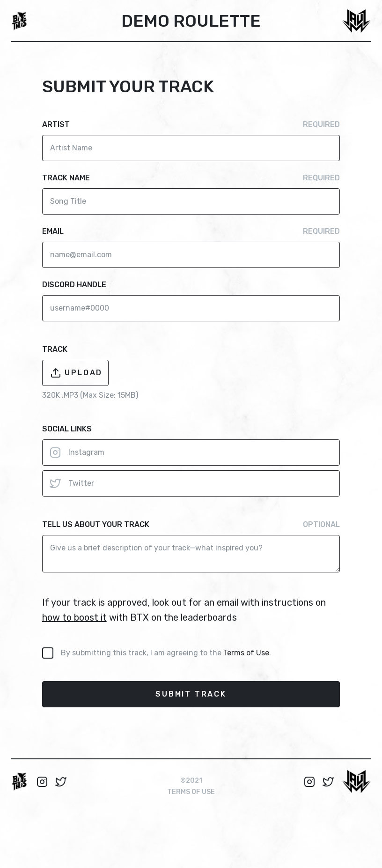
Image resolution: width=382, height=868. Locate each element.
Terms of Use (246, 653)
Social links (67, 429)
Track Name (191, 178)
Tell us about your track (191, 525)
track (55, 349)
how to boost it (74, 617)
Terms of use (191, 792)
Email (191, 231)
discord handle (74, 285)
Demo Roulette (191, 21)
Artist (191, 125)
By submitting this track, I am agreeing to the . (166, 653)
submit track (191, 694)
